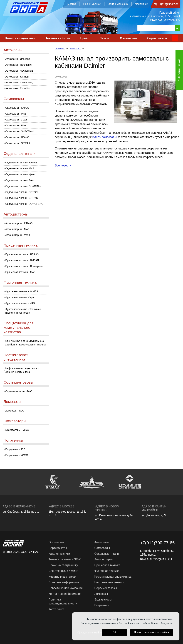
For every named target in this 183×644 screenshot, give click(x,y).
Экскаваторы (15, 421)
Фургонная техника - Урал (20, 297)
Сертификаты (157, 38)
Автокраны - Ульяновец (19, 83)
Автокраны (13, 50)
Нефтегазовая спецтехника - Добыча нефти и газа (22, 370)
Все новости (63, 165)
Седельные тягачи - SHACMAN (23, 186)
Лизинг (104, 38)
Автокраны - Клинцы (17, 77)
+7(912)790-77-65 (168, 4)
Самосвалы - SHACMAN (19, 131)
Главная (60, 49)
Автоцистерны (16, 214)
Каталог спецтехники (20, 38)
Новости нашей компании (66, 588)
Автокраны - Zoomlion (18, 88)
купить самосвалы (105, 137)
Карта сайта (57, 609)
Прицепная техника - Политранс (24, 266)
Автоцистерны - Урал (18, 235)
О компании (128, 38)
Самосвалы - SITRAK (18, 143)
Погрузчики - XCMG (17, 455)
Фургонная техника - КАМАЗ (22, 291)
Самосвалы (14, 99)
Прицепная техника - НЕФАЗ (22, 254)
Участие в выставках (62, 577)
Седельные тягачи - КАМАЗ (21, 163)
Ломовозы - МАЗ (15, 411)
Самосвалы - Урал (16, 120)
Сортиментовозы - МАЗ (19, 391)
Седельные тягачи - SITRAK (22, 198)
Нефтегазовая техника (109, 582)
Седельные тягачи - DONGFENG (24, 204)
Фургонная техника (20, 282)
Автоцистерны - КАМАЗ (19, 223)
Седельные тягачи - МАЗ (20, 168)
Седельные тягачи (20, 153)
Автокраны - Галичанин (19, 65)
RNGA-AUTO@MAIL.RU (165, 20)
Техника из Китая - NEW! (65, 559)
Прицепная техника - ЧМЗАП (22, 260)
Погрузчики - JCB (15, 449)
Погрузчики (13, 440)
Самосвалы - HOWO (17, 137)
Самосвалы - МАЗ (16, 114)
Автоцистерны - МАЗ (17, 229)
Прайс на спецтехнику (63, 565)
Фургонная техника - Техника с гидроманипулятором (23, 311)
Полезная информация (64, 582)
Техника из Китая (58, 38)
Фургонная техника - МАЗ (20, 303)
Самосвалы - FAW (16, 125)
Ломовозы (12, 402)
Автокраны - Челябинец (19, 71)
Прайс (85, 38)
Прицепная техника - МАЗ (20, 272)
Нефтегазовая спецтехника (16, 357)
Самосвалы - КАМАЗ (17, 108)
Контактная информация (65, 594)
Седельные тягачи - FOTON (22, 192)
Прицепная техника (21, 245)
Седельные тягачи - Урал (20, 174)
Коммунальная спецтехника (113, 577)
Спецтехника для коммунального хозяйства (19, 327)
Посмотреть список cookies (151, 632)
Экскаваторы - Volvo (17, 430)
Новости (75, 49)
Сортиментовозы (18, 382)
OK (115, 632)
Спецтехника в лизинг (63, 571)
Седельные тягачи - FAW (20, 180)
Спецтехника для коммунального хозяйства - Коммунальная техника (26, 343)
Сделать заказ (179, 70)
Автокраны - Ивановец (18, 59)
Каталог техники (59, 554)
